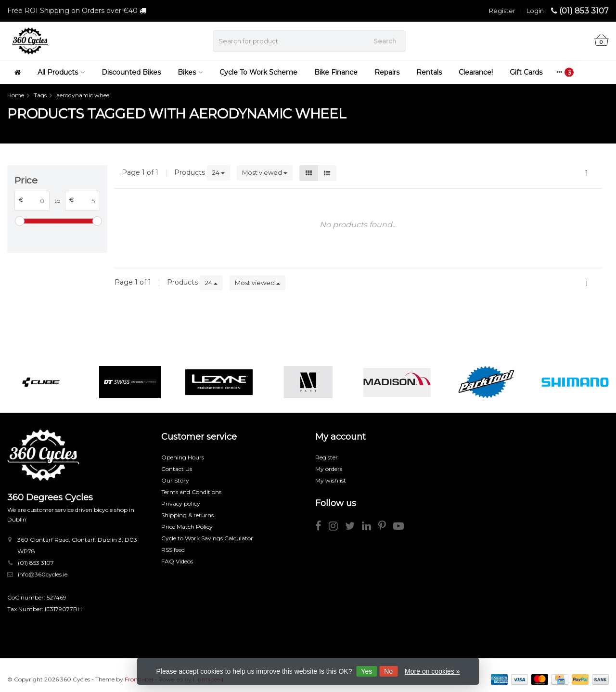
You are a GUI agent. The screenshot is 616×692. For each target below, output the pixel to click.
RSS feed (173, 550)
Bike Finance (336, 72)
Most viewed (265, 172)
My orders (329, 469)
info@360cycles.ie (43, 574)
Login (535, 11)
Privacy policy (181, 503)
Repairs (387, 72)
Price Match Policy (187, 527)
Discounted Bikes (131, 72)
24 (218, 172)
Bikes (190, 72)
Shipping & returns (187, 515)
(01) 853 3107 (584, 11)
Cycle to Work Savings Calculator (207, 538)
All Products (61, 72)
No (388, 671)
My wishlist (331, 480)
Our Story (175, 480)
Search (385, 41)
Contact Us (177, 469)
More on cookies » (432, 671)
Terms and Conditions (191, 492)
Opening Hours (183, 457)
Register (502, 11)
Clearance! (476, 72)
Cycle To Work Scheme (258, 72)
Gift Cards (526, 72)
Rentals (429, 72)
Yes (366, 671)
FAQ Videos (177, 561)
